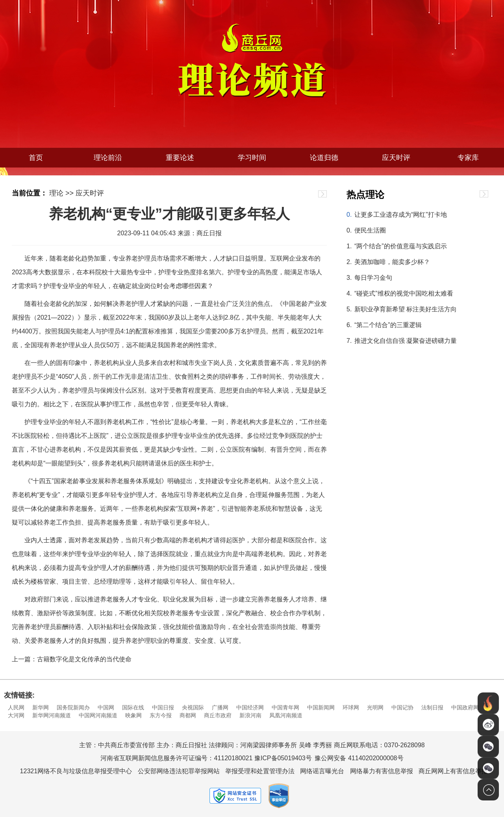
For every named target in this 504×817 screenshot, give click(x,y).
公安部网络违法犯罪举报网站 (179, 771)
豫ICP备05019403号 (283, 758)
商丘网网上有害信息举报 (453, 771)
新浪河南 (250, 715)
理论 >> (61, 193)
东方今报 (161, 715)
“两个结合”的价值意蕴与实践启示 (401, 246)
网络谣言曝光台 (322, 771)
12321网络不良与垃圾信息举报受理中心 (76, 771)
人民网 (16, 707)
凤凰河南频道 (286, 715)
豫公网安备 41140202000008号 (359, 758)
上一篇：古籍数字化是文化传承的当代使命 (72, 659)
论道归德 (324, 158)
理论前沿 (108, 158)
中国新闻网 (321, 707)
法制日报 (432, 707)
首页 (36, 158)
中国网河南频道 (98, 715)
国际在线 (133, 707)
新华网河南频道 (52, 715)
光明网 (375, 707)
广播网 (220, 707)
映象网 (133, 715)
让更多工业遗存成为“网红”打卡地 (401, 215)
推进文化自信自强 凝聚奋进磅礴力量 (406, 341)
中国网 (106, 707)
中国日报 (163, 707)
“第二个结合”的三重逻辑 (388, 325)
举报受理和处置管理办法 (260, 771)
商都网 (188, 715)
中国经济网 (250, 707)
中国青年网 (285, 707)
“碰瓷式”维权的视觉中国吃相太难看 (404, 293)
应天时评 (396, 158)
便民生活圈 (370, 230)
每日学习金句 (373, 278)
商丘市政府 (218, 715)
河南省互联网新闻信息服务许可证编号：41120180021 (176, 758)
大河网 (16, 715)
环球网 (351, 707)
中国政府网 (465, 707)
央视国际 (193, 707)
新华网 (41, 707)
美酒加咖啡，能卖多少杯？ (392, 262)
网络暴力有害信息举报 (382, 771)
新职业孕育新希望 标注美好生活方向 (406, 309)
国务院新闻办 (73, 707)
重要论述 (180, 158)
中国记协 (402, 707)
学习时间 (252, 158)
